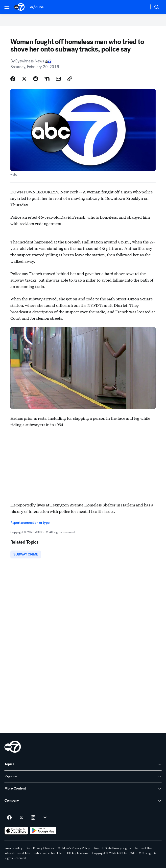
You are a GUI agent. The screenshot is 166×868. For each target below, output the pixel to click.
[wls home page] (13, 747)
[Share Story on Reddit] (36, 79)
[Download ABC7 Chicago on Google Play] (43, 831)
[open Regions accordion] (83, 777)
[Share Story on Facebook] (13, 79)
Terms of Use (143, 848)
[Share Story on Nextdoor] (47, 79)
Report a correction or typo (30, 523)
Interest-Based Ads (17, 853)
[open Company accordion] (83, 801)
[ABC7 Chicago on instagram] (33, 818)
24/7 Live (37, 7)
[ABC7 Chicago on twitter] (21, 818)
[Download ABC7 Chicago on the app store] (16, 831)
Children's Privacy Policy (74, 848)
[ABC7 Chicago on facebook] (9, 818)
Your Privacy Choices (40, 848)
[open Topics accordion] (83, 764)
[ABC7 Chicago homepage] (19, 7)
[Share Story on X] (24, 79)
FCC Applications (77, 853)
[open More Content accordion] (83, 789)
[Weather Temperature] (141, 7)
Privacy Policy (13, 848)
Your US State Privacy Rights (112, 848)
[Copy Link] (70, 79)
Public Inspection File (48, 853)
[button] (7, 7)
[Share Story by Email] (58, 79)
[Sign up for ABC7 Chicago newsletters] (45, 818)
